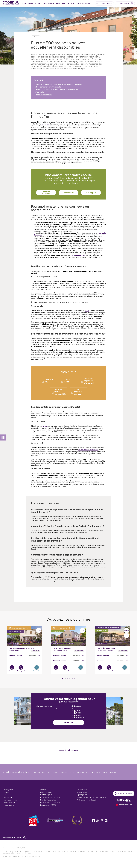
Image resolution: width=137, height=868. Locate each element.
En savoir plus (25, 636)
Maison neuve (9, 805)
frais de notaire (76, 392)
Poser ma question (46, 193)
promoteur (46, 124)
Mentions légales (46, 795)
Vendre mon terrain (11, 800)
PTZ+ (47, 381)
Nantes (71, 772)
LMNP (66, 381)
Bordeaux (37, 772)
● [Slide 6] (68, 679)
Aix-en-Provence (102, 772)
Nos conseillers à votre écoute (49, 87)
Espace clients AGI (47, 805)
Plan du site (8, 797)
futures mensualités (59, 392)
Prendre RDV (68, 193)
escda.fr (37, 856)
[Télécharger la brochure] (12, 667)
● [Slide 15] (75, 679)
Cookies (43, 790)
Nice (93, 772)
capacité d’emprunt (87, 381)
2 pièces (78, 712)
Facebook (93, 821)
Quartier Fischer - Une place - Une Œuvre (91, 797)
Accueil (62, 750)
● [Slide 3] (65, 679)
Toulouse (113, 772)
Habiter (37, 3)
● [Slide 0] (63, 679)
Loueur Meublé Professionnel (88, 450)
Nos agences (9, 790)
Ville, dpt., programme (44, 706)
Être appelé (91, 193)
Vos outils (40, 92)
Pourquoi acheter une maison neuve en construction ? (58, 89)
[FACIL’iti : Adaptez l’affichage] (124, 805)
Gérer (58, 3)
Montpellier (63, 772)
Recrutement (81, 792)
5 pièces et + (80, 717)
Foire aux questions (44, 95)
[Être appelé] (21, 667)
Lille (44, 772)
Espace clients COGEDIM (49, 803)
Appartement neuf (10, 803)
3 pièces (78, 714)
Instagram (102, 821)
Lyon (48, 772)
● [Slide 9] (70, 679)
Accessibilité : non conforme (50, 797)
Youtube (98, 821)
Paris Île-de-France (83, 772)
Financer (51, 3)
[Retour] (36, 37)
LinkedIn (106, 821)
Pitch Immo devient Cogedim (87, 800)
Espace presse (82, 795)
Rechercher (68, 722)
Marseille (55, 772)
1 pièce (77, 710)
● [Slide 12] (72, 679)
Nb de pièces (76, 706)
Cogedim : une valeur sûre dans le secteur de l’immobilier (59, 84)
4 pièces (78, 716)
